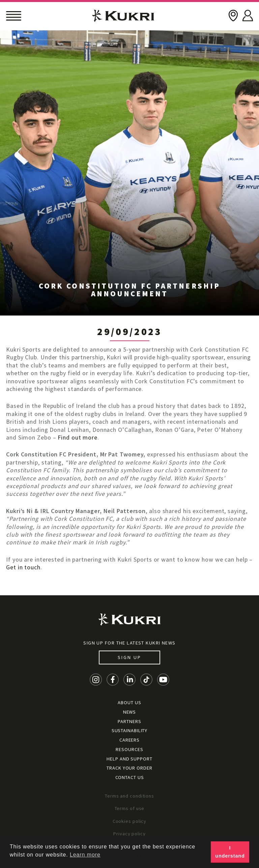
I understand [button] (230, 852)
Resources (129, 749)
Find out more (78, 437)
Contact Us (130, 777)
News (130, 712)
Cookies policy (130, 821)
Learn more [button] (85, 855)
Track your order (129, 768)
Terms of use (130, 808)
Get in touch (23, 567)
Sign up (129, 657)
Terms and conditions (129, 796)
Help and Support (129, 759)
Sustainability (130, 730)
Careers (129, 740)
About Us (129, 702)
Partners (129, 721)
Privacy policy (129, 834)
